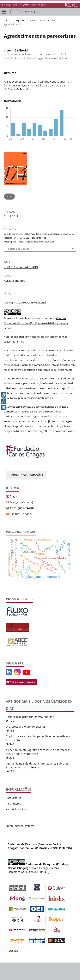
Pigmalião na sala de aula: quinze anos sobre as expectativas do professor (37, 765)
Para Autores (13, 804)
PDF (9, 196)
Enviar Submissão (26, 475)
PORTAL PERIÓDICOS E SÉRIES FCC (24, 5)
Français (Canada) (21, 502)
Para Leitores (13, 798)
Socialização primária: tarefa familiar (30, 717)
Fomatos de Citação (18, 249)
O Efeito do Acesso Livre (59, 431)
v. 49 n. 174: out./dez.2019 (44, 20)
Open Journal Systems (20, 826)
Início (7, 20)
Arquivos (20, 20)
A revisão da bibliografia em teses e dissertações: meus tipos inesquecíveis (38, 752)
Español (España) (21, 514)
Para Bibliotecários (16, 809)
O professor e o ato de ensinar (26, 727)
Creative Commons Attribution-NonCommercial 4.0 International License (36, 323)
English (15, 496)
